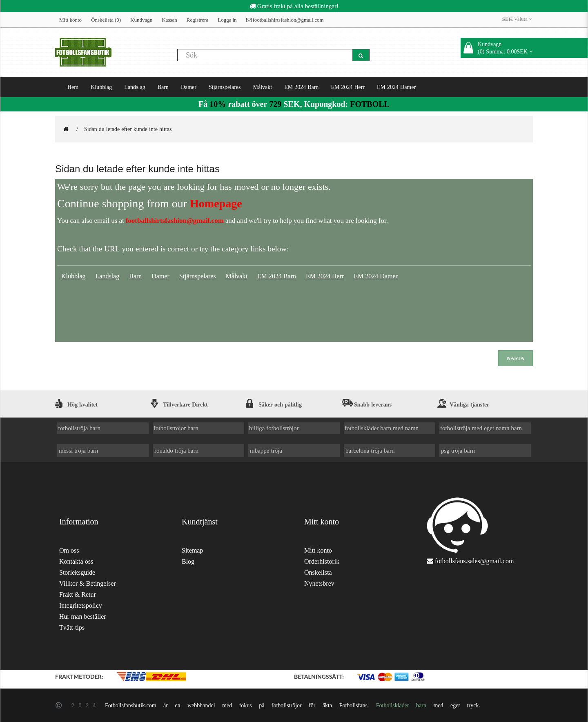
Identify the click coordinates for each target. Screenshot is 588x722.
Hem (73, 87)
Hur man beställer (83, 616)
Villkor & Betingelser (88, 583)
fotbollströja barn (79, 428)
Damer (189, 87)
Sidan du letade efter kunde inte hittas (128, 129)
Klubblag (101, 87)
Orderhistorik (322, 561)
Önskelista (318, 572)
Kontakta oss (76, 561)
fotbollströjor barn (176, 428)
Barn (163, 87)
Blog (188, 561)
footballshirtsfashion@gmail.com (285, 20)
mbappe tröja (266, 450)
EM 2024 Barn (301, 87)
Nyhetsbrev (319, 583)
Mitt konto (70, 20)
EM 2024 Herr (348, 87)
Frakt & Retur (78, 594)
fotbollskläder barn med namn (382, 428)
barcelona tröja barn (370, 450)
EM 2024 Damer (396, 87)
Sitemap (192, 550)
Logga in (227, 20)
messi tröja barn (78, 450)
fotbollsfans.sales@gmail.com (474, 561)
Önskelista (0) (106, 20)
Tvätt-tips (72, 628)
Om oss (69, 550)
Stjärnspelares (225, 87)
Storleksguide (77, 572)
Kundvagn (141, 20)
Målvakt (263, 87)
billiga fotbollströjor (274, 428)
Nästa (516, 358)
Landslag (135, 87)
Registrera (197, 20)
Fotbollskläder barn (401, 705)
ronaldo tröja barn (176, 450)
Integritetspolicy (81, 605)
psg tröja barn (458, 450)
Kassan (169, 20)
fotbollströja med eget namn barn (481, 428)
